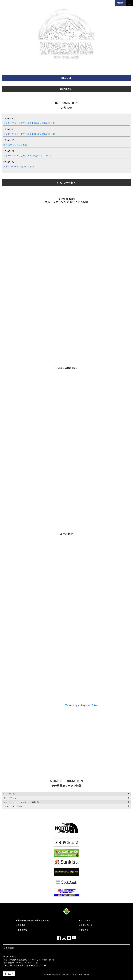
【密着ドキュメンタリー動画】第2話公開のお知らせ (29, 123)
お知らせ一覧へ (66, 183)
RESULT (120, 3)
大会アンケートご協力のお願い (19, 167)
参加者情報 (22, 930)
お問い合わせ (87, 925)
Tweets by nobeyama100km (82, 705)
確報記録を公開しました (15, 145)
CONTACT (67, 89)
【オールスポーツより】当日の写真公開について (27, 156)
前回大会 (85, 930)
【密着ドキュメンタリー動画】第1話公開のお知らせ (29, 134)
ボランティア (87, 920)
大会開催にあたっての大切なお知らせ (34, 920)
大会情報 (21, 925)
